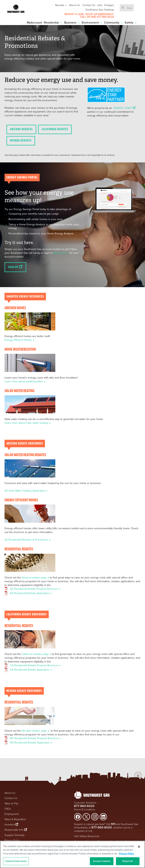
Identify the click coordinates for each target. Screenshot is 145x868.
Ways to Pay (11, 803)
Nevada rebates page (36, 731)
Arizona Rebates (21, 129)
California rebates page (37, 654)
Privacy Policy (12, 840)
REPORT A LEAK (74, 14)
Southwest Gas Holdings (100, 10)
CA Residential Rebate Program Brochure (35, 665)
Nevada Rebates (21, 141)
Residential (53, 23)
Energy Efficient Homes (19, 340)
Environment (92, 23)
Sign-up (15, 267)
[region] (72, 854)
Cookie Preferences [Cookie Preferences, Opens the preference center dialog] (16, 861)
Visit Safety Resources (87, 836)
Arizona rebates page (36, 577)
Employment (12, 814)
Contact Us (89, 5)
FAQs (8, 809)
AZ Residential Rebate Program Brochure (35, 589)
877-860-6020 (106, 17)
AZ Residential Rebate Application (31, 593)
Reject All (128, 861)
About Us (75, 5)
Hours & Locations (84, 809)
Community (113, 23)
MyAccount (34, 23)
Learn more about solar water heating (28, 423)
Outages (109, 5)
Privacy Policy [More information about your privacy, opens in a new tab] (126, 854)
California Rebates (55, 129)
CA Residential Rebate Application (31, 670)
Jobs (100, 5)
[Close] (139, 847)
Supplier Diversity (15, 835)
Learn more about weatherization (25, 381)
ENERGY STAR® (124, 108)
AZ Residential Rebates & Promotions (27, 540)
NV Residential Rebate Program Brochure (35, 738)
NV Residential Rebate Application (31, 743)
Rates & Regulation (15, 819)
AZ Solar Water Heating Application (26, 491)
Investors (10, 824)
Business (72, 23)
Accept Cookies (102, 861)
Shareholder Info (14, 830)
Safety (131, 23)
